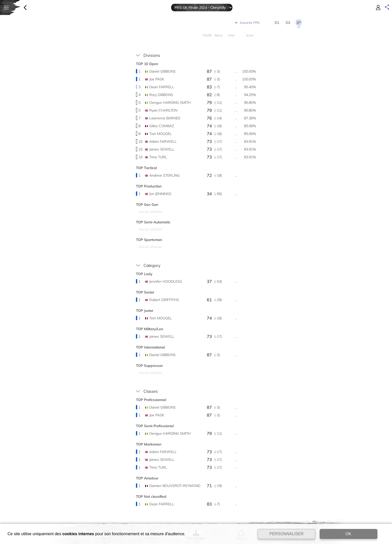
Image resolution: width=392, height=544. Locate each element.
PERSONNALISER (286, 534)
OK (348, 534)
